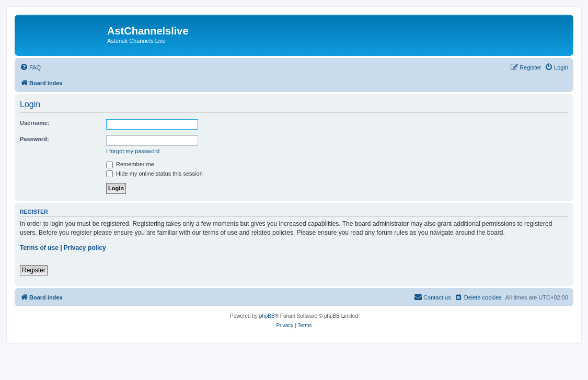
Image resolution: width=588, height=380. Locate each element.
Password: (34, 139)
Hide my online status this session (154, 174)
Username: (35, 123)
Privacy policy (85, 248)
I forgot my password (133, 151)
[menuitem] (30, 67)
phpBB (267, 316)
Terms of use (39, 248)
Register (34, 270)
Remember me (130, 164)
